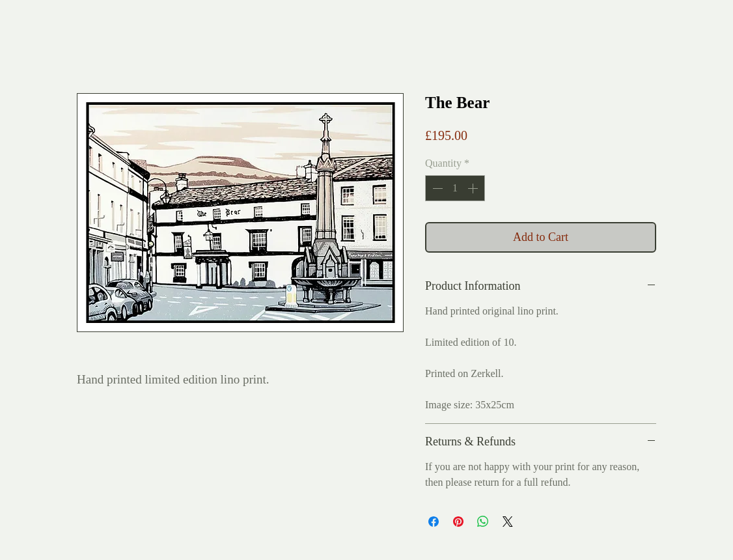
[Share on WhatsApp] (483, 522)
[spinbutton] (455, 188)
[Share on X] (508, 522)
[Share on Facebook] (434, 522)
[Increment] (474, 188)
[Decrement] (436, 188)
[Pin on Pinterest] (458, 522)
